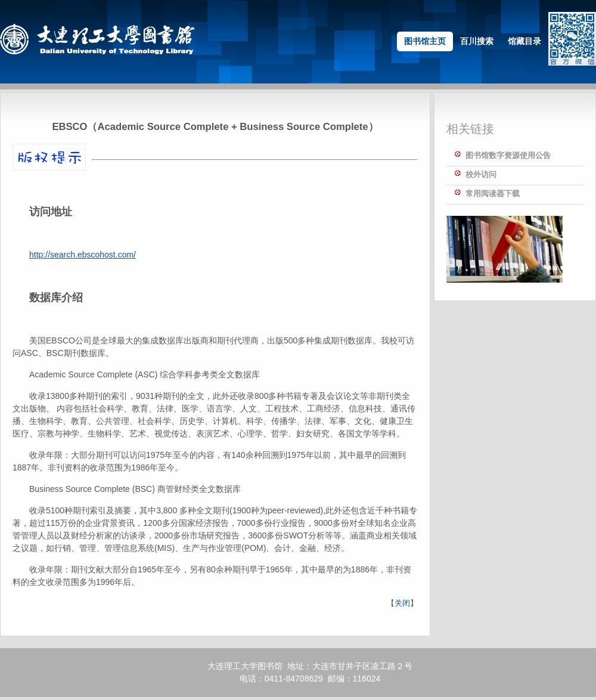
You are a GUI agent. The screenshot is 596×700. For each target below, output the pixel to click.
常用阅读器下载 (493, 193)
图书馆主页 (425, 41)
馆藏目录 (524, 41)
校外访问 (481, 174)
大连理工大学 (232, 666)
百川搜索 (477, 41)
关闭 (402, 603)
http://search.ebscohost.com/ (83, 255)
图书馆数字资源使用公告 (508, 155)
